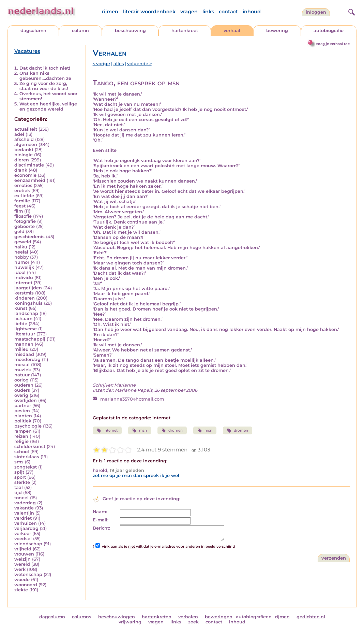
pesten (22, 411)
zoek (193, 622)
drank (21, 170)
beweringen (219, 617)
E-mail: (101, 520)
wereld (22, 564)
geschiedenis (29, 237)
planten (23, 416)
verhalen (188, 617)
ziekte (21, 590)
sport (20, 477)
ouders (22, 390)
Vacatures (27, 51)
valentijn (24, 513)
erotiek (22, 191)
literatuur (25, 334)
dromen (172, 431)
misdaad (24, 354)
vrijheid (23, 549)
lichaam (23, 319)
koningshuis (28, 303)
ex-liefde (24, 196)
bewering (277, 31)
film (19, 211)
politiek (23, 421)
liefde (21, 324)
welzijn (22, 559)
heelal (21, 252)
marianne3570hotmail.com (132, 399)
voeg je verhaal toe (333, 44)
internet (23, 283)
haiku (21, 247)
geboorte (25, 226)
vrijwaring (130, 622)
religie (21, 441)
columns (82, 617)
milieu (21, 349)
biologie (24, 155)
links (208, 12)
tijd (18, 493)
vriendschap (28, 544)
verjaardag (26, 528)
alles (119, 64)
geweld (23, 242)
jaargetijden (28, 288)
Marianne (125, 385)
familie (22, 201)
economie (25, 175)
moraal (22, 365)
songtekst (26, 467)
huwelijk (24, 267)
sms (19, 462)
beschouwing (130, 31)
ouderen (24, 385)
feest (20, 206)
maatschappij (30, 339)
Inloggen (316, 12)
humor (22, 262)
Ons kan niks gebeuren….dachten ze (45, 76)
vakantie (24, 508)
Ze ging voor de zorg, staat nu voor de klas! (44, 86)
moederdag (27, 359)
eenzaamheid (30, 180)
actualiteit (26, 129)
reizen (21, 436)
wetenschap (28, 574)
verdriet (23, 518)
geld (19, 232)
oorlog (21, 380)
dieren (22, 160)
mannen (24, 344)
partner (23, 406)
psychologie (28, 426)
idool (20, 272)
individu (24, 278)
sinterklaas (27, 457)
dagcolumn (33, 31)
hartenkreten (157, 617)
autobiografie (329, 31)
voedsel (23, 539)
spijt (19, 472)
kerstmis (24, 293)
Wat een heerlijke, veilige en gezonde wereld (48, 106)
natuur (22, 375)
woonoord (26, 585)
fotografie (25, 221)
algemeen (26, 145)
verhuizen (26, 523)
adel (19, 134)
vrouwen (24, 554)
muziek (23, 370)
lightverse (26, 329)
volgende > (139, 64)
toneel (21, 498)
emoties (23, 185)
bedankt (24, 150)
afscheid (24, 139)
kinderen (25, 298)
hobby (21, 257)
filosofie (23, 216)
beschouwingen (117, 617)
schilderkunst (30, 446)
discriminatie (29, 165)
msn (140, 431)
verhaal (232, 31)
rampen (23, 431)
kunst (21, 308)
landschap (26, 313)
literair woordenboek (149, 12)
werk (20, 569)
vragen (189, 12)
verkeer (23, 534)
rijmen (110, 12)
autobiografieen (254, 617)
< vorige (101, 64)
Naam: (100, 512)
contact (228, 12)
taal (19, 487)
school (22, 452)
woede (22, 580)
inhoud (252, 12)
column (80, 31)
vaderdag (25, 503)
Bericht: (101, 528)
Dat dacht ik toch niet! (45, 68)
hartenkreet (185, 31)
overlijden (26, 400)
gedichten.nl (311, 617)
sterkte (22, 482)
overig (21, 395)
